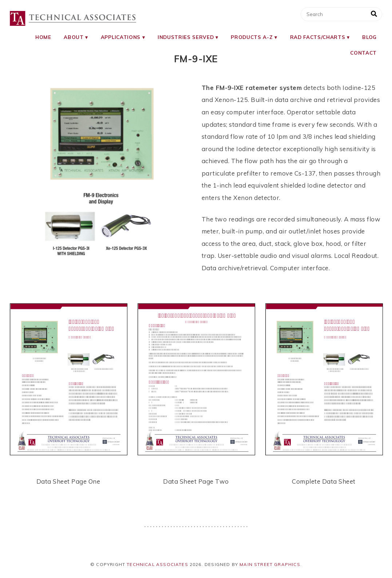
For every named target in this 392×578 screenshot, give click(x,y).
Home (43, 37)
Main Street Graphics (270, 564)
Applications (121, 37)
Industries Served (186, 37)
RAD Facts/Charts (318, 37)
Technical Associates (157, 564)
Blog (369, 37)
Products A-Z (252, 37)
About (74, 37)
